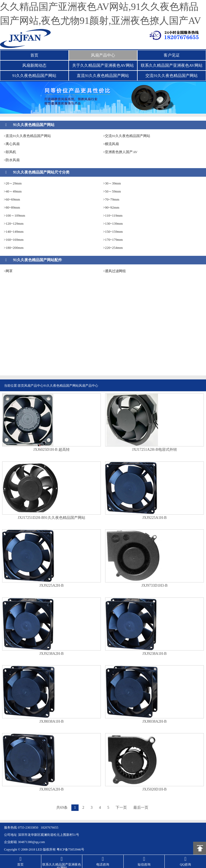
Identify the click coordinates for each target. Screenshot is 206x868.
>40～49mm (13, 191)
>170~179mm (113, 240)
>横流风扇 (111, 144)
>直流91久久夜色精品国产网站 (27, 136)
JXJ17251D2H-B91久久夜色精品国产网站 (51, 518)
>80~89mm (12, 207)
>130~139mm (113, 224)
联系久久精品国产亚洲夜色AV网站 (172, 65)
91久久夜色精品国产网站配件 (38, 260)
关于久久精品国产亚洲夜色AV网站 (103, 65)
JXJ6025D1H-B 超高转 (51, 450)
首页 (34, 55)
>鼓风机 (10, 152)
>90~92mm (111, 207)
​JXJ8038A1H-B (51, 722)
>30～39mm (112, 183)
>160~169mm (14, 240)
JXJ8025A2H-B (51, 789)
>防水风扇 (12, 160)
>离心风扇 (12, 144)
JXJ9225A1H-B (154, 518)
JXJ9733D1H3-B (154, 586)
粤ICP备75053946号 (70, 849)
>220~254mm (113, 248)
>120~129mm (14, 224)
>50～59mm (112, 191)
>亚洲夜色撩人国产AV (120, 152)
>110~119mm (113, 215)
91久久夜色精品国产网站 (34, 76)
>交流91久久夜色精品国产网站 (127, 136)
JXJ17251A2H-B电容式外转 (154, 450)
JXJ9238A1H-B (154, 654)
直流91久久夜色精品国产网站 (103, 76)
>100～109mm (14, 215)
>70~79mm (111, 199)
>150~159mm (113, 232)
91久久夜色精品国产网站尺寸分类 (41, 172)
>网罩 (8, 271)
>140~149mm (14, 232)
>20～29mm (13, 183)
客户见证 (172, 55)
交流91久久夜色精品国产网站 (172, 76)
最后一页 (141, 808)
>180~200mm (14, 248)
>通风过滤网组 (114, 271)
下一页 (121, 808)
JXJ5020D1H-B (154, 789)
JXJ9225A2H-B (51, 586)
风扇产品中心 (103, 55)
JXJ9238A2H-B (51, 654)
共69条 (62, 808)
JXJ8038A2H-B (154, 722)
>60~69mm (12, 199)
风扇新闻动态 (34, 65)
